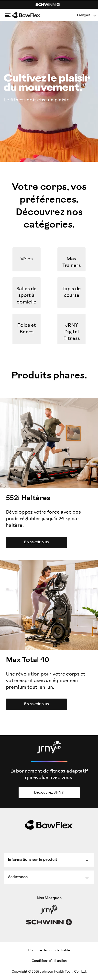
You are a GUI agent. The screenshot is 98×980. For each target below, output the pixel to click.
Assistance (18, 877)
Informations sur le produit (33, 860)
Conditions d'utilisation (49, 961)
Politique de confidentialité (49, 950)
